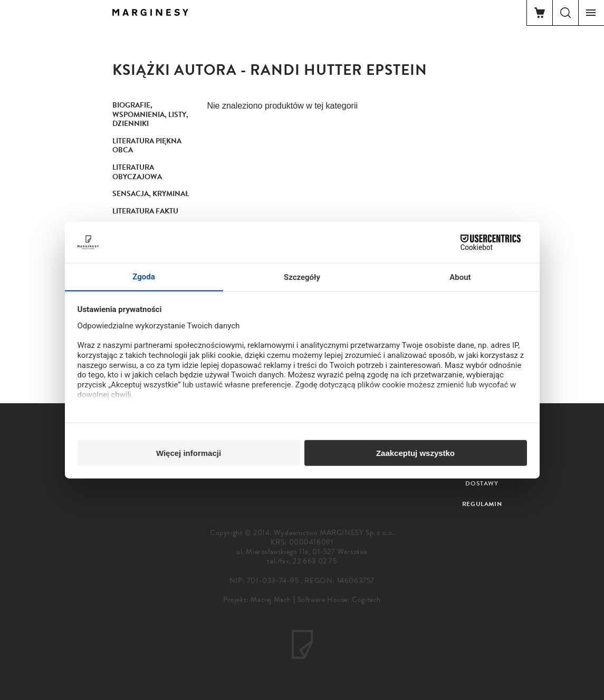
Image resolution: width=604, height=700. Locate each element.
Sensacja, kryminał (151, 194)
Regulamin (482, 504)
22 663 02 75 (315, 561)
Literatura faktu (145, 211)
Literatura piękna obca (147, 146)
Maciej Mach (271, 600)
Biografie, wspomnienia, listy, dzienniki (150, 114)
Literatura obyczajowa (137, 172)
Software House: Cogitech (339, 600)
